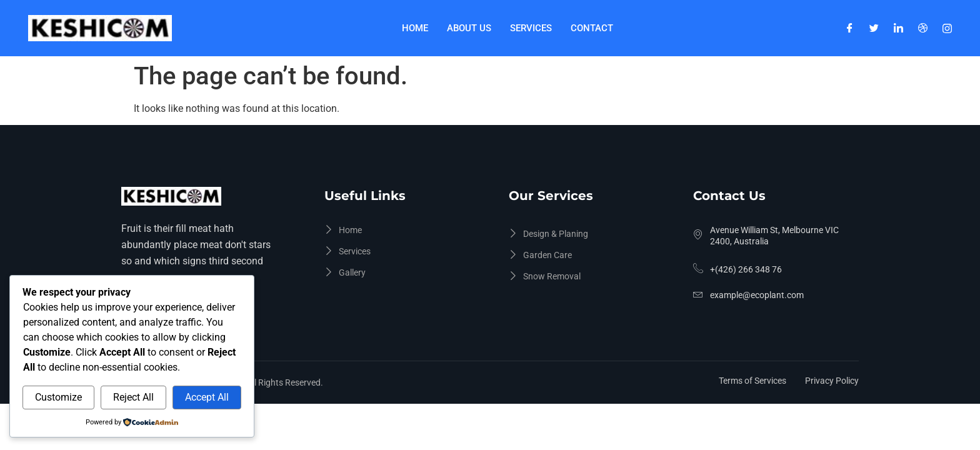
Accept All (207, 397)
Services (531, 28)
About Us (469, 28)
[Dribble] (923, 28)
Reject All (133, 397)
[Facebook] (850, 28)
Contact (592, 28)
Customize (58, 397)
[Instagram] (947, 28)
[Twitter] (874, 28)
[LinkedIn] (898, 28)
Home (415, 28)
